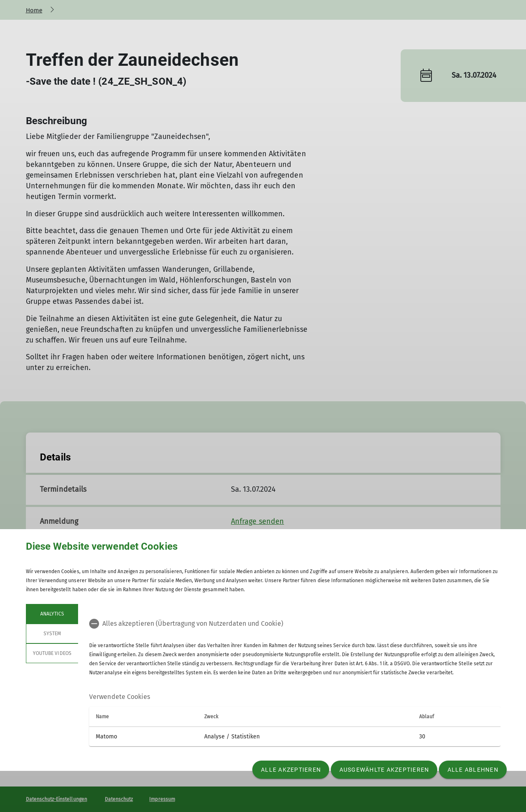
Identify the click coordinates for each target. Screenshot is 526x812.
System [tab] (52, 634)
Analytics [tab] (52, 614)
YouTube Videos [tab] (52, 653)
